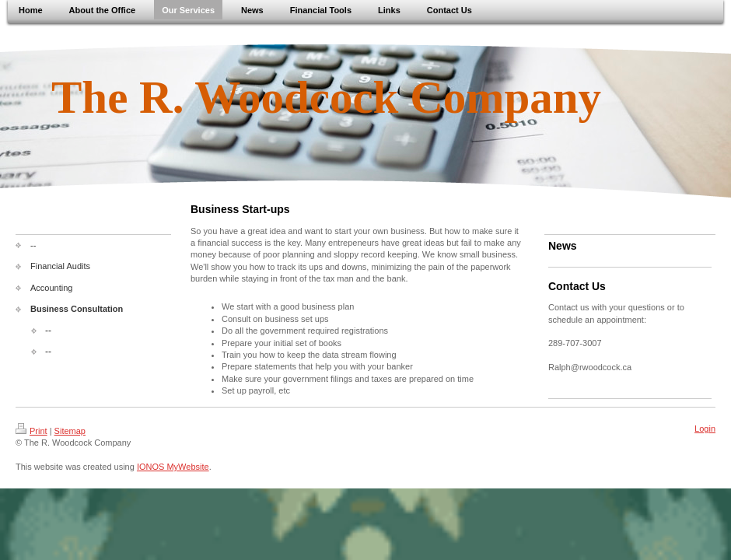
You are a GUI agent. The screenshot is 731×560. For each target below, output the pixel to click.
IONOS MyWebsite (173, 467)
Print (31, 431)
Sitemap (70, 431)
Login (705, 429)
